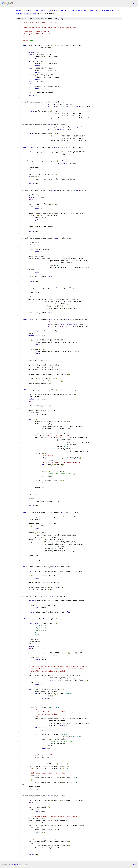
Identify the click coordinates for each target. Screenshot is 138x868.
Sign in (134, 3)
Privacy (19, 865)
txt (129, 865)
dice (35, 13)
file (60, 19)
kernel (19, 10)
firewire (27, 13)
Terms (25, 865)
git (50, 10)
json (134, 865)
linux (37, 10)
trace (56, 10)
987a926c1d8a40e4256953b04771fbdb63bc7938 (94, 10)
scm (31, 10)
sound (19, 13)
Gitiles (13, 865)
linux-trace (65, 10)
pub (26, 10)
